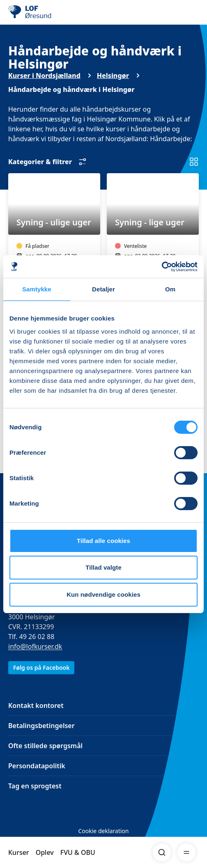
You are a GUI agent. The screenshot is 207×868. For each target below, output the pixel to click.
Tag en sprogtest (35, 786)
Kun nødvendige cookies (103, 594)
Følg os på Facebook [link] (41, 668)
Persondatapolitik (37, 766)
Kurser (19, 852)
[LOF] (50, 12)
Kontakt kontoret (36, 705)
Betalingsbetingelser (41, 726)
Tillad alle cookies (103, 541)
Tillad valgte (103, 567)
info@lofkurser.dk (35, 646)
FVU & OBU (78, 852)
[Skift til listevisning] (194, 162)
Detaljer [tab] (103, 289)
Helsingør (113, 76)
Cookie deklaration (103, 831)
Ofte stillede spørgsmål (45, 746)
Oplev (45, 852)
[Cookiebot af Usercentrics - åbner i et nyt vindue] (162, 267)
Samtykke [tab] (37, 289)
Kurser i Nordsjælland (44, 76)
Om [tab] (170, 289)
